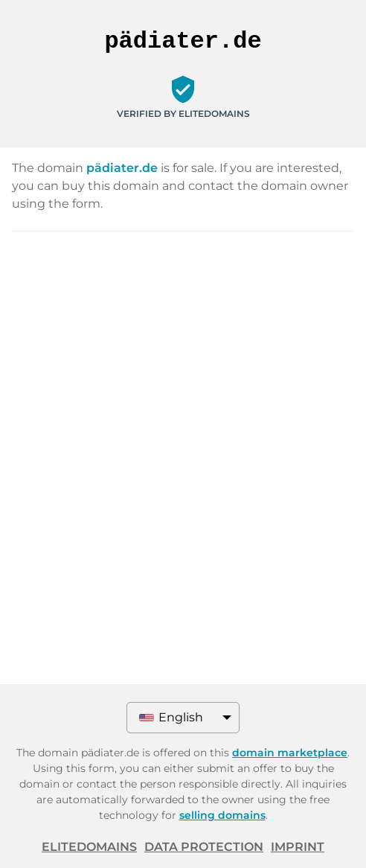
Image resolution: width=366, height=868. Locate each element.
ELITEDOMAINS (89, 847)
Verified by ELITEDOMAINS (183, 114)
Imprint (298, 847)
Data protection (204, 847)
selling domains (222, 815)
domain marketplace (290, 753)
